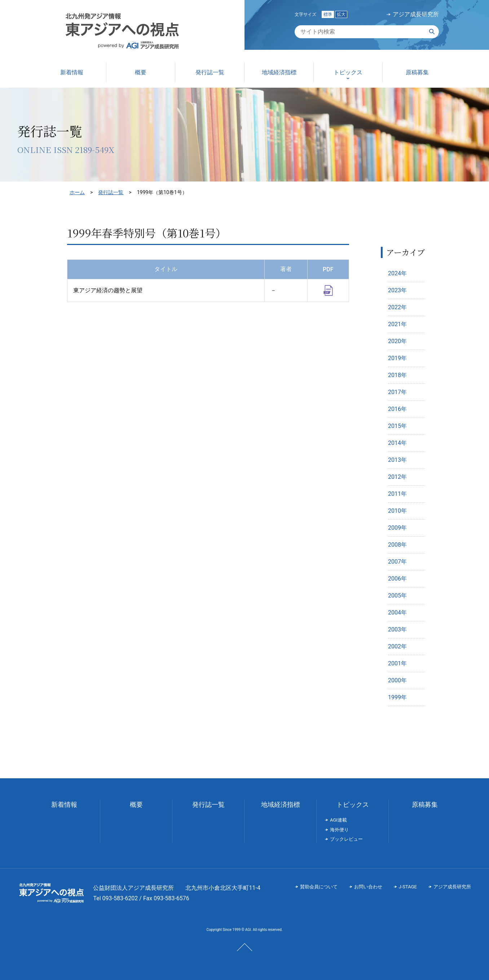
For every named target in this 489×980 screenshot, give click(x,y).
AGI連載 (338, 820)
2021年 (397, 324)
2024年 (397, 273)
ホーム (77, 192)
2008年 (397, 545)
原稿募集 (425, 804)
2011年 (397, 494)
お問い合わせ (368, 887)
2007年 (397, 562)
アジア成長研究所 (416, 14)
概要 (136, 804)
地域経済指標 (281, 804)
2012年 (397, 477)
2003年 (397, 629)
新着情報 (64, 804)
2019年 (397, 358)
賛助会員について (319, 887)
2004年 (397, 612)
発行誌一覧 (111, 192)
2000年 (397, 680)
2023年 (397, 290)
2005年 (397, 596)
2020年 (397, 341)
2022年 (397, 307)
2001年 (397, 663)
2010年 (397, 511)
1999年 (397, 697)
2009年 (397, 528)
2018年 (397, 375)
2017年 (397, 392)
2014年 (397, 443)
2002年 (397, 646)
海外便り (339, 830)
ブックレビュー (346, 839)
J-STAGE (408, 887)
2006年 (397, 579)
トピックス (353, 804)
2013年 (397, 460)
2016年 (397, 409)
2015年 (397, 426)
